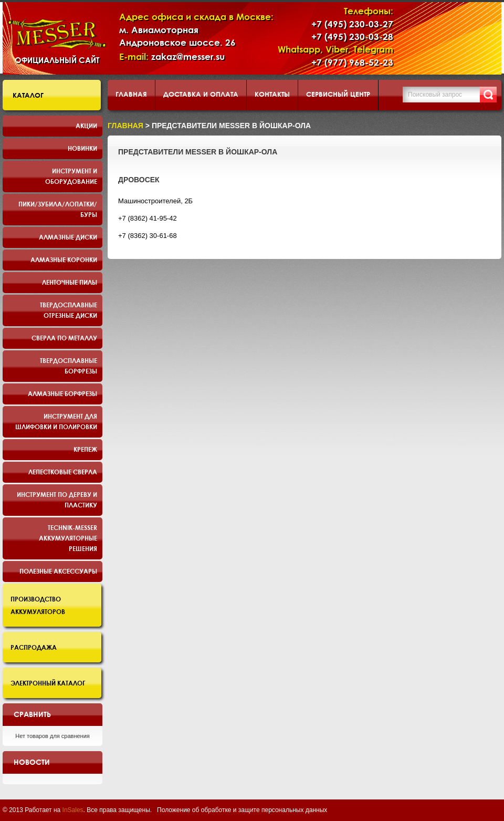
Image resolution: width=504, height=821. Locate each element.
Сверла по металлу (64, 338)
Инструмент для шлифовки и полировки (56, 421)
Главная (131, 94)
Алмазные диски (68, 237)
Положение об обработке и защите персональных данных (242, 810)
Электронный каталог (48, 683)
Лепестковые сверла (63, 472)
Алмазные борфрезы (62, 393)
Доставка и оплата (201, 94)
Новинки (82, 148)
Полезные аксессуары (58, 571)
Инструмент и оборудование (71, 176)
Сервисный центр (338, 94)
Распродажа (34, 647)
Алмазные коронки (64, 259)
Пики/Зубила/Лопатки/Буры (58, 209)
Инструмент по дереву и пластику (57, 500)
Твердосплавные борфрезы (69, 366)
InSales (73, 810)
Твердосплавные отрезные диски (69, 310)
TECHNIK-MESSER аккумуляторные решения (68, 538)
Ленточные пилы (70, 282)
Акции (86, 126)
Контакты (272, 94)
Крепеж (85, 449)
